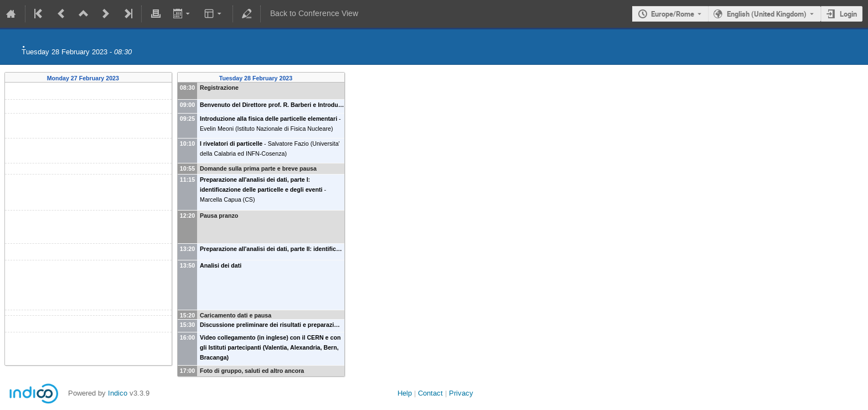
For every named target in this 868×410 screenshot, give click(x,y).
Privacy (461, 393)
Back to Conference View (314, 14)
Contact (430, 393)
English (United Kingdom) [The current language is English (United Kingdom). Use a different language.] (767, 14)
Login (848, 14)
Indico (118, 393)
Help (405, 393)
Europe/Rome (673, 14)
